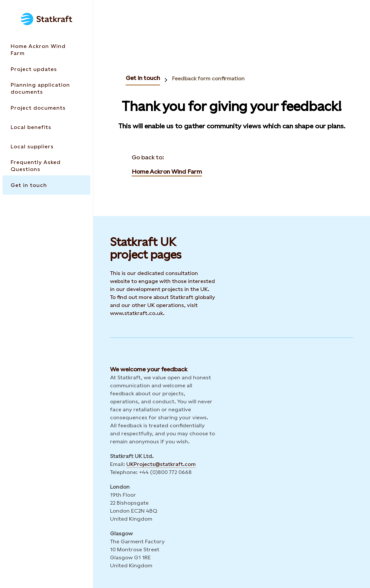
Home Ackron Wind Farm (167, 171)
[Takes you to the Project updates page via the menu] (46, 69)
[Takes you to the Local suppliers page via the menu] (46, 146)
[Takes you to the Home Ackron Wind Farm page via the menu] (46, 50)
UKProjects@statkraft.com (161, 464)
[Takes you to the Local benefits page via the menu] (46, 127)
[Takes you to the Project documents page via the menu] (46, 108)
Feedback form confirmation (208, 78)
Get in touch (143, 78)
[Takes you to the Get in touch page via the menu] (46, 185)
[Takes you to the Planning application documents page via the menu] (46, 88)
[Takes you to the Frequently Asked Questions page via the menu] (46, 166)
